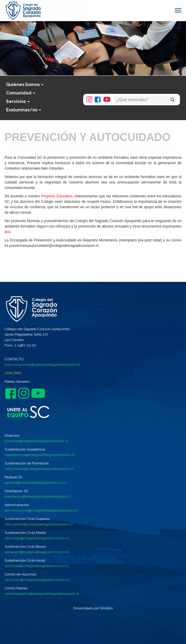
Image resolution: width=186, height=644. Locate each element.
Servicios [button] (18, 101)
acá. (8, 232)
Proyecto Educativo (57, 196)
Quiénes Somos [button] (25, 84)
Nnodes (106, 608)
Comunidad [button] (21, 93)
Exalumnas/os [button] (24, 110)
